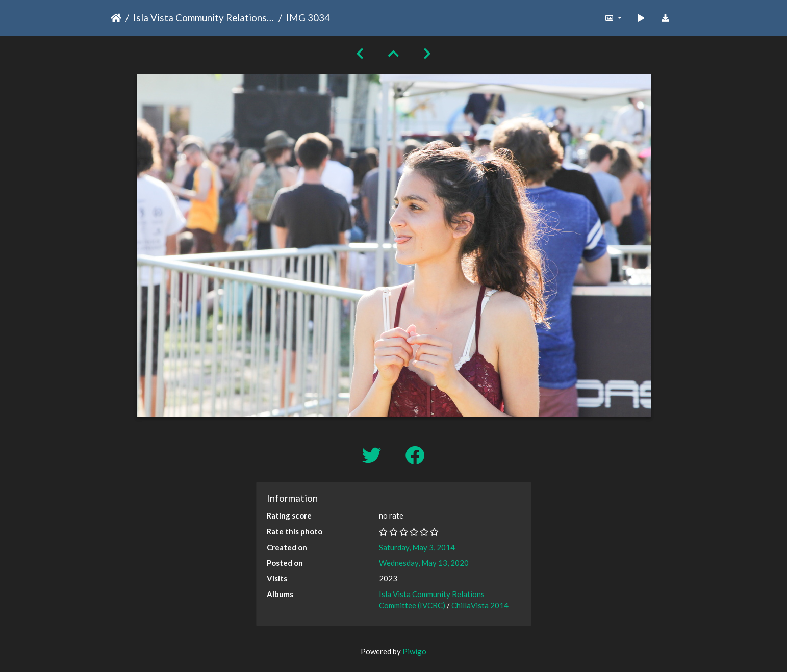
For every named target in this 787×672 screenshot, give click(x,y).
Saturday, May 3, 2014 (417, 547)
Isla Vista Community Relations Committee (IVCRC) (204, 18)
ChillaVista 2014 (480, 605)
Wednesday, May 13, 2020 (424, 563)
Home (116, 18)
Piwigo (414, 651)
